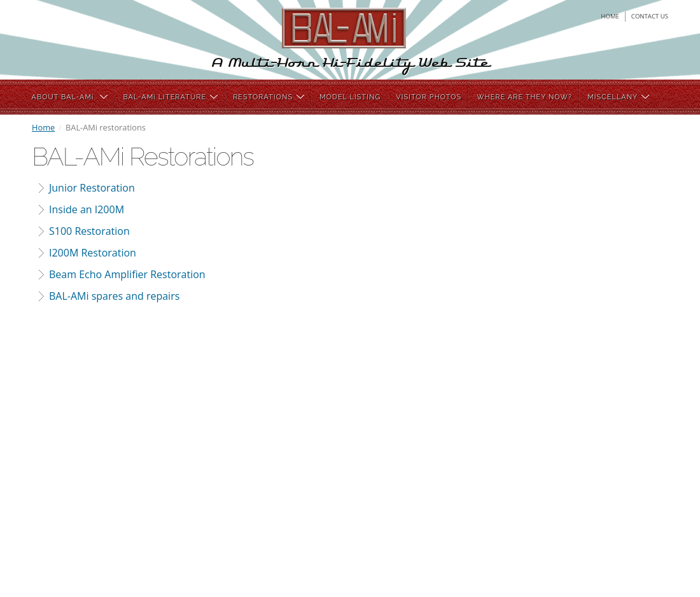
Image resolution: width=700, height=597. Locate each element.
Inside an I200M (87, 209)
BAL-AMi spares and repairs (114, 296)
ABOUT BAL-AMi (70, 97)
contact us (650, 16)
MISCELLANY (618, 97)
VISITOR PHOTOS (429, 97)
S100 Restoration (89, 231)
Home (43, 127)
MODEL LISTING (350, 97)
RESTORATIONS (269, 97)
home (610, 16)
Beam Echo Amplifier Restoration (127, 274)
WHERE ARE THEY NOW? (524, 97)
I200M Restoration (93, 253)
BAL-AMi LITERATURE (170, 97)
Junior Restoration (92, 188)
